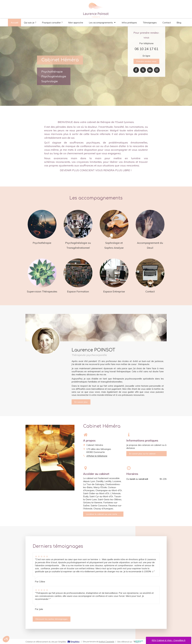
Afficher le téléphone (97, 456)
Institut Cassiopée (107, 642)
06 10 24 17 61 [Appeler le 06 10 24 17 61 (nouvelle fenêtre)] (146, 49)
